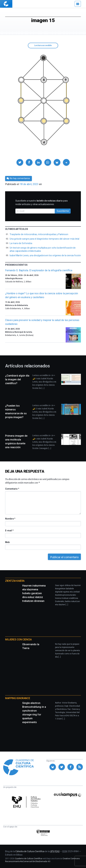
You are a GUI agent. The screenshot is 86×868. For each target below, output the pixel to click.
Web (7, 542)
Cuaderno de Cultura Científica (29, 859)
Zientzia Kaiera (15, 581)
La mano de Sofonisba (21, 243)
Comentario (12, 489)
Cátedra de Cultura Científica (30, 851)
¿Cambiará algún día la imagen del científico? (17, 379)
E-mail (9, 531)
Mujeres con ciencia (18, 640)
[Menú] (78, 4)
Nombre (10, 519)
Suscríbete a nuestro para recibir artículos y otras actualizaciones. (41, 202)
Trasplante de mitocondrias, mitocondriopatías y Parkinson (39, 234)
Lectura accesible (43, 45)
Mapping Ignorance (18, 698)
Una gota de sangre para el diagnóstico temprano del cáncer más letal (44, 239)
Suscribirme (63, 211)
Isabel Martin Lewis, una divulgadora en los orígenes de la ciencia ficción (45, 255)
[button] (20, 162)
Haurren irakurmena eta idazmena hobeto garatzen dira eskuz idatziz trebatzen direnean (34, 593)
